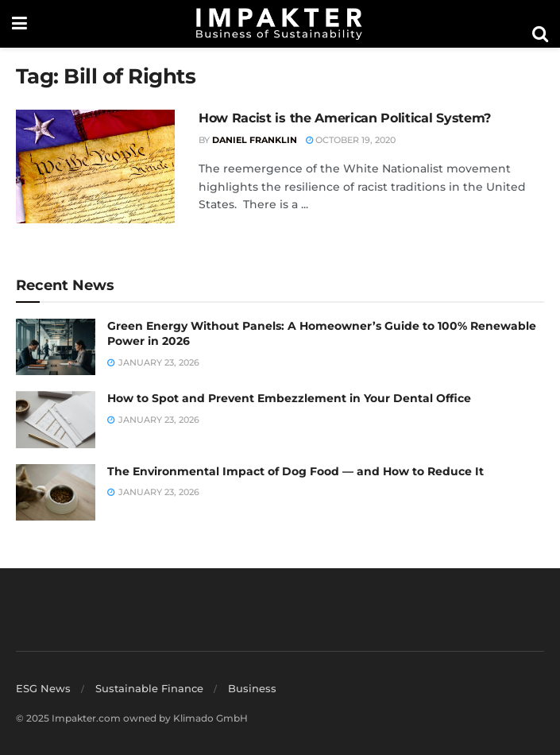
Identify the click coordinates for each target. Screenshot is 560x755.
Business (252, 688)
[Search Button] (540, 34)
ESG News (43, 688)
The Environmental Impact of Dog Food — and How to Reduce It (295, 471)
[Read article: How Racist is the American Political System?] (95, 166)
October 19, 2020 (351, 140)
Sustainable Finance (149, 688)
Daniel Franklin (255, 140)
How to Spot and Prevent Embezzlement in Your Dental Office (289, 398)
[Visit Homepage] (280, 24)
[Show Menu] (19, 24)
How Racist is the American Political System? (345, 118)
